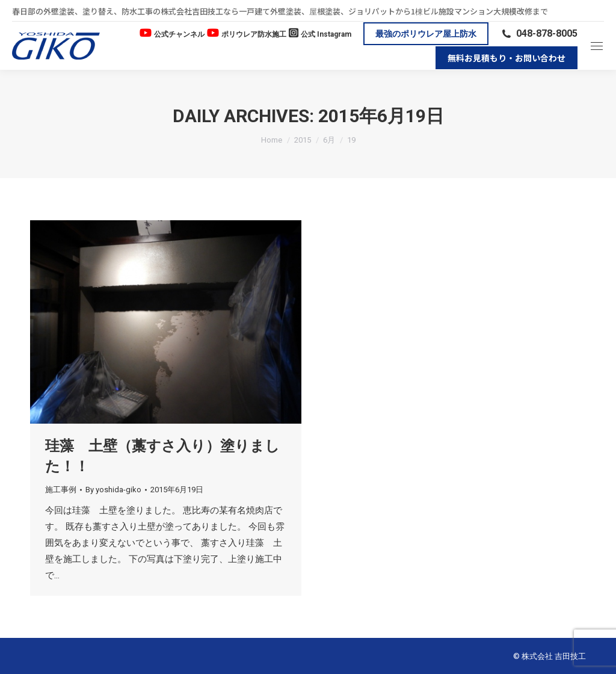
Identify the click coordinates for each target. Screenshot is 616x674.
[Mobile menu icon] (597, 46)
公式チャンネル (179, 34)
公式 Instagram (326, 34)
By (113, 490)
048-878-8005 (539, 33)
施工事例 (61, 490)
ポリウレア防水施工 (254, 34)
